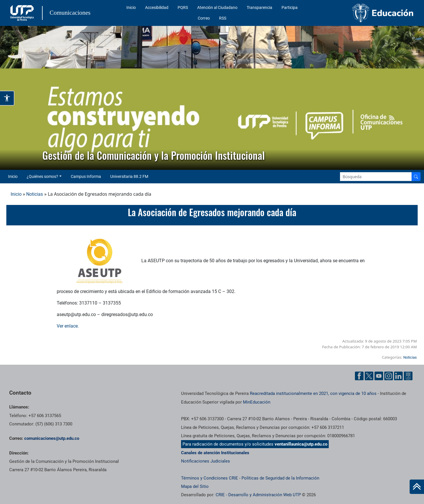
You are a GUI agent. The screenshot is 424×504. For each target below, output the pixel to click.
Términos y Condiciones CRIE (210, 478)
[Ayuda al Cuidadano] (408, 376)
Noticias (35, 194)
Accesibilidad (157, 7)
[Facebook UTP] (359, 376)
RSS (223, 18)
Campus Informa (86, 176)
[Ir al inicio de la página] (417, 487)
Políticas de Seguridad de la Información (280, 478)
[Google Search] (376, 177)
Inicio (131, 7)
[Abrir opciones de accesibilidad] (7, 98)
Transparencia (259, 7)
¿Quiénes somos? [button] (42, 176)
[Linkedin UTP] (398, 376)
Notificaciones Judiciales (206, 461)
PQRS (183, 7)
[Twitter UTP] (369, 376)
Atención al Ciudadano (217, 7)
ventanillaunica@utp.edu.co (301, 444)
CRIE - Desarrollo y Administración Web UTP (258, 495)
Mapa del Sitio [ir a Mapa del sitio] (195, 486)
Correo (204, 18)
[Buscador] (416, 177)
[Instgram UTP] (389, 376)
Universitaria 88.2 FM (129, 176)
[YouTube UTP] (379, 376)
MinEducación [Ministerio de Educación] (257, 402)
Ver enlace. (68, 326)
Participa (290, 7)
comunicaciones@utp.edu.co (52, 438)
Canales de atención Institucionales (215, 453)
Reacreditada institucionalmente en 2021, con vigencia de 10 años (313, 393)
